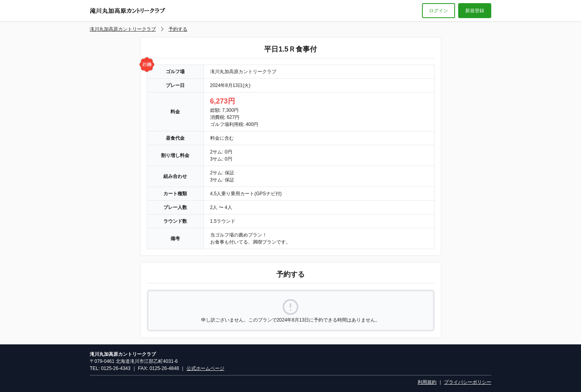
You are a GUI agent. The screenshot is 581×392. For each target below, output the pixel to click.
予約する (178, 29)
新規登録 (475, 11)
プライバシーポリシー (468, 382)
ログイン (439, 11)
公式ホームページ (205, 368)
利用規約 (427, 382)
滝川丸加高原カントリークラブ (123, 29)
